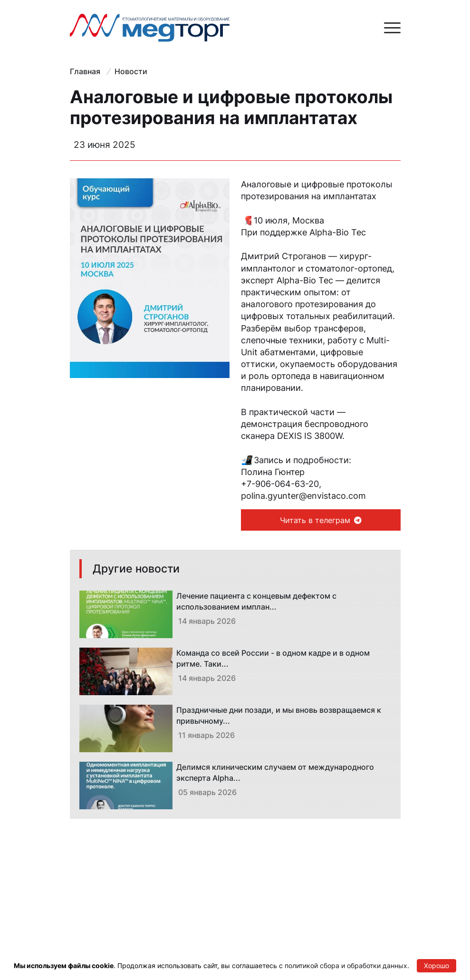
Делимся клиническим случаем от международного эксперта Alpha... (275, 772)
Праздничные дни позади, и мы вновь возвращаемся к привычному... (279, 715)
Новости (131, 71)
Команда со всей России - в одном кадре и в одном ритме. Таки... (273, 658)
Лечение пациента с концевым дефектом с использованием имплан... (256, 601)
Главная (85, 71)
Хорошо (436, 965)
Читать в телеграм (321, 520)
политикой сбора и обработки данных (346, 965)
